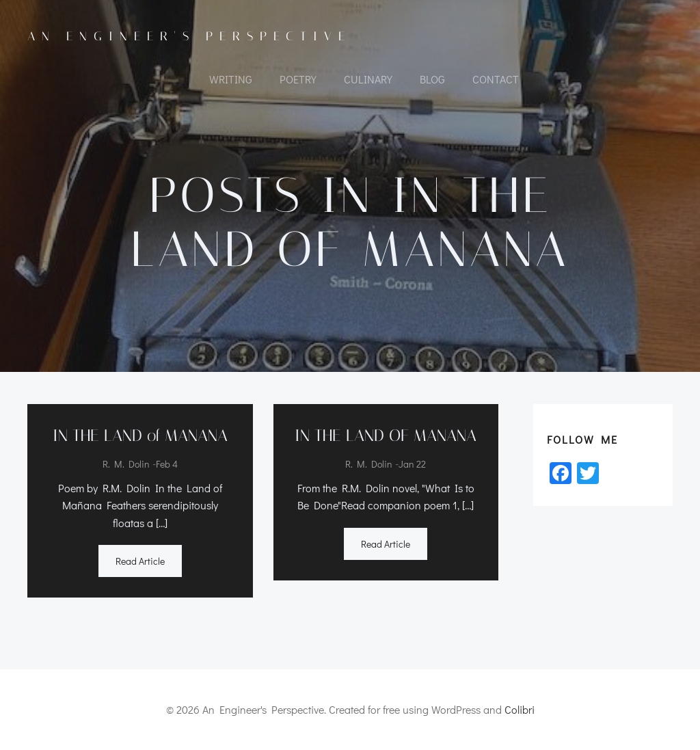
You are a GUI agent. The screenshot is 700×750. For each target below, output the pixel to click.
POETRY (298, 79)
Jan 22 (412, 464)
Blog (432, 79)
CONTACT (496, 79)
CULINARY (368, 79)
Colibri (520, 709)
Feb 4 (167, 464)
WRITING (231, 79)
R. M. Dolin (126, 464)
